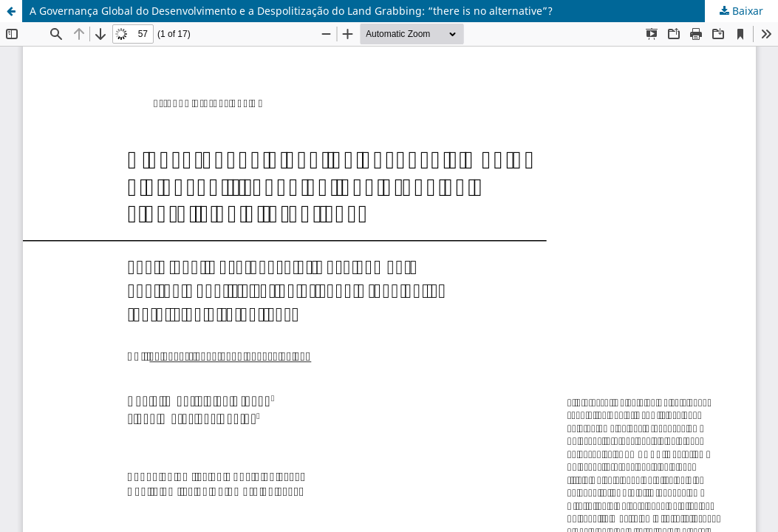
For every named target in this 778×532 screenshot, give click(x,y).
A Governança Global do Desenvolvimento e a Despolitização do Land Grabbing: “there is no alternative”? (291, 11)
